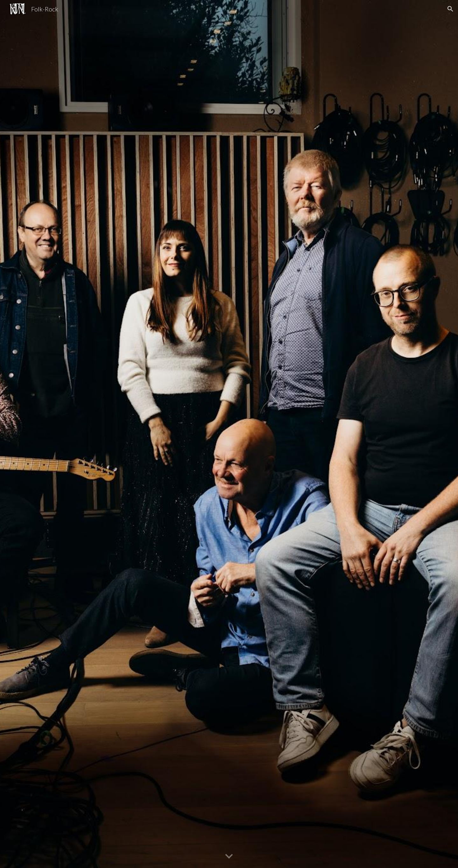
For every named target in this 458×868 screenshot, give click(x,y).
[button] (450, 9)
